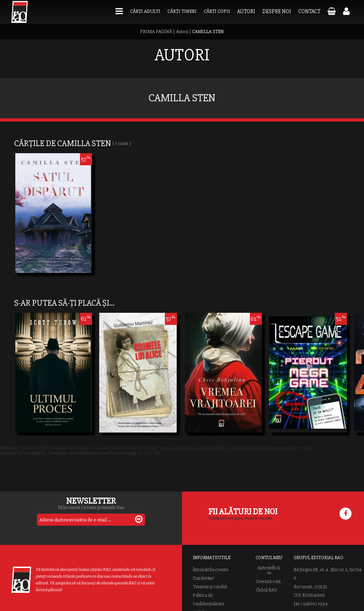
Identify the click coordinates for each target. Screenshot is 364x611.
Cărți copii (217, 11)
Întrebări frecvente (211, 570)
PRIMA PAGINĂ (156, 31)
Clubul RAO (266, 590)
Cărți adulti (145, 11)
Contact (309, 11)
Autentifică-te (269, 570)
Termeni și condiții (210, 587)
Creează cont (268, 581)
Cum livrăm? (204, 578)
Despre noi (277, 11)
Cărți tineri (182, 11)
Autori (246, 11)
